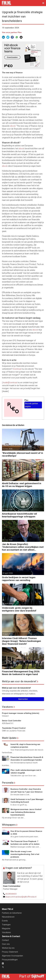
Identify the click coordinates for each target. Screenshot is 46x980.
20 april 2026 (8, 604)
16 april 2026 (8, 634)
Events (5, 921)
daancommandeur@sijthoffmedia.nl (21, 897)
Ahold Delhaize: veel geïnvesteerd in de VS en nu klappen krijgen (22, 485)
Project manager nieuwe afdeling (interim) (21, 713)
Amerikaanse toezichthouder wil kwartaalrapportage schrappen (19, 515)
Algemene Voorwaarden (12, 956)
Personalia (8, 783)
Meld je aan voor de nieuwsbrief (19, 681)
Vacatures (7, 707)
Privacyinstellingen (10, 960)
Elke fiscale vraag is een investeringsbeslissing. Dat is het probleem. (25, 854)
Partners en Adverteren (12, 913)
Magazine (6, 929)
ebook (13, 126)
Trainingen (6, 925)
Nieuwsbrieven (8, 917)
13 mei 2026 (7, 449)
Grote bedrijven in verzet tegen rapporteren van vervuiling (19, 579)
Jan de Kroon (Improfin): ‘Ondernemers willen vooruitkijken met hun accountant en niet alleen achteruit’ (23, 547)
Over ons (6, 944)
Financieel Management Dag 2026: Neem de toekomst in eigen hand (21, 673)
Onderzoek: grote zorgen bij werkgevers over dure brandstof (19, 609)
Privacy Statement (10, 952)
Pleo (26, 400)
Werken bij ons (8, 948)
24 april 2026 (8, 573)
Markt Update (9, 738)
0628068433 (11, 894)
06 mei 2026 (7, 479)
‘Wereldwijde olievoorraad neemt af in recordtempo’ (23, 454)
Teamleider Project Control (14, 728)
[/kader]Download (10, 383)
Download (17, 369)
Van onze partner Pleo (12, 32)
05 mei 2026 (7, 540)
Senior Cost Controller (12, 721)
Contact (5, 940)
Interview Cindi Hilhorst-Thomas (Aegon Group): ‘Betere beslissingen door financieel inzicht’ (21, 641)
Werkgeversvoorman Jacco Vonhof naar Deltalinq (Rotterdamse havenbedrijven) (26, 812)
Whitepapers (9, 825)
